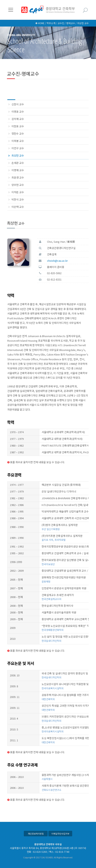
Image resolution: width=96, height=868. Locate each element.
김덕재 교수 (18, 119)
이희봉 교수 (18, 141)
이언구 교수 (18, 148)
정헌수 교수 (18, 134)
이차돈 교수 (18, 192)
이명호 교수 (18, 112)
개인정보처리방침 (36, 834)
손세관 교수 (18, 163)
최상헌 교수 (18, 155)
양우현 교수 (18, 185)
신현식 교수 (18, 104)
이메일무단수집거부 (60, 834)
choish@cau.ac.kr (57, 261)
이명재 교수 (18, 170)
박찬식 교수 (18, 199)
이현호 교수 (18, 126)
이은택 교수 (18, 207)
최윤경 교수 (18, 177)
